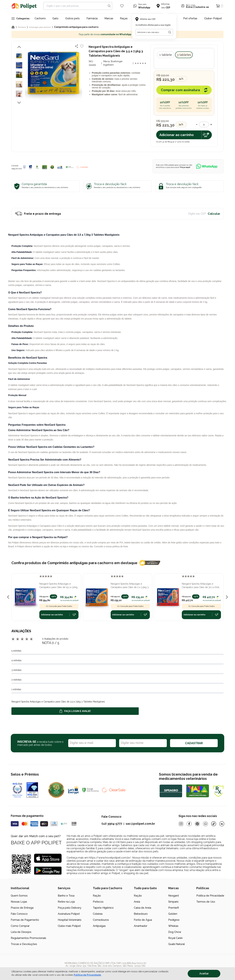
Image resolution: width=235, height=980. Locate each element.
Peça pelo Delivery (70, 908)
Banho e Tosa (66, 896)
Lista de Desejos (21, 932)
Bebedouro (141, 914)
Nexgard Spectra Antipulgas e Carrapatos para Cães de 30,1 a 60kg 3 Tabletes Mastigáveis (201, 586)
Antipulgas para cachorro (40, 27)
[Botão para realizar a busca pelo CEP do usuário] (170, 32)
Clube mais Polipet (69, 926)
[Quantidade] (204, 124)
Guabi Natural (176, 944)
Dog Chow (175, 932)
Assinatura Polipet (69, 914)
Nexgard (173, 896)
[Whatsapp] (205, 824)
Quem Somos (19, 896)
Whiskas (173, 926)
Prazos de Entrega (22, 908)
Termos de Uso (206, 902)
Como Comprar (20, 926)
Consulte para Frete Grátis (59, 606)
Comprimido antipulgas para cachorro (76, 27)
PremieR (174, 908)
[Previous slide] (8, 597)
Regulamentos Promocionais (28, 938)
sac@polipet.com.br (140, 824)
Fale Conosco (19, 914)
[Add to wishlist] (82, 46)
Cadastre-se (202, 7)
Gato (55, 18)
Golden (173, 914)
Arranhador (141, 926)
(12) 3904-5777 (112, 824)
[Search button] (109, 6)
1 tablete (166, 55)
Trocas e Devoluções (24, 944)
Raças (124, 18)
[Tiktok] (214, 824)
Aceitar (204, 974)
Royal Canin (175, 938)
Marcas (109, 18)
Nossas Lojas (19, 902)
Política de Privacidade (210, 896)
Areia (137, 902)
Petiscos (98, 902)
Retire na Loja (66, 902)
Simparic (173, 902)
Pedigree (174, 920)
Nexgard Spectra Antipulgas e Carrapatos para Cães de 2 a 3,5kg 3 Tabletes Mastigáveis (130, 586)
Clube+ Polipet (213, 18)
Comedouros (101, 920)
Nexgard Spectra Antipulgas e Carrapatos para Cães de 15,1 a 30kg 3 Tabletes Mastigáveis (58, 586)
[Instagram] (181, 824)
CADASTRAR (194, 743)
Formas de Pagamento (25, 920)
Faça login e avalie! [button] (75, 711)
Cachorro (40, 18)
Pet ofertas (190, 18)
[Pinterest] (197, 824)
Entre (189, 7)
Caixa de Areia (142, 908)
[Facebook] (189, 824)
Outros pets (72, 18)
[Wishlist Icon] (122, 6)
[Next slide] (227, 597)
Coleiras (98, 914)
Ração (97, 896)
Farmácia (92, 18)
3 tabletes (184, 55)
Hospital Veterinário (70, 920)
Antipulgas (99, 926)
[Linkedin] (222, 824)
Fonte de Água (143, 920)
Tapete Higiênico (103, 908)
